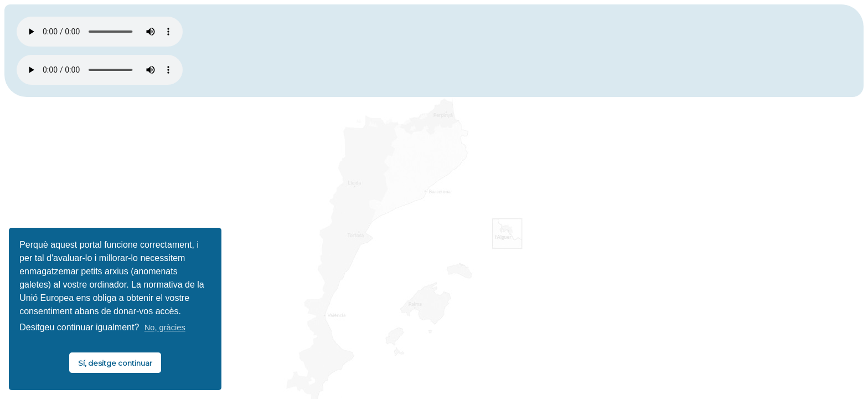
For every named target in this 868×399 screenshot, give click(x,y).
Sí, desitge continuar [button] (115, 363)
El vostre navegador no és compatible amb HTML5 (100, 32)
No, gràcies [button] (165, 328)
